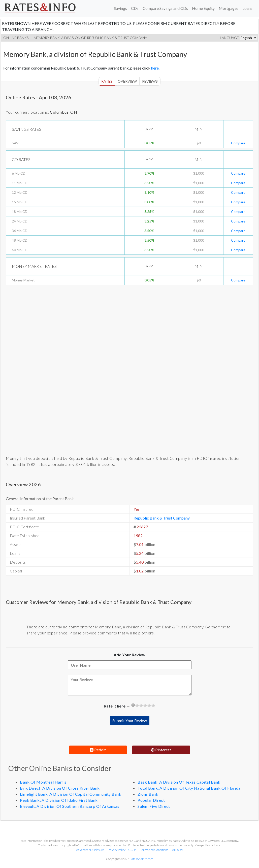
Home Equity (203, 8)
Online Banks (16, 38)
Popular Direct (151, 800)
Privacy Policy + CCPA (122, 850)
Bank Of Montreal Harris (43, 782)
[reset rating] (133, 705)
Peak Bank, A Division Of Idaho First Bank (59, 800)
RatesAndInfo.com (142, 859)
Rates (107, 81)
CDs (135, 8)
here (155, 68)
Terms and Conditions (154, 850)
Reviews (150, 81)
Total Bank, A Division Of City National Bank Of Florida (189, 788)
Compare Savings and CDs (165, 8)
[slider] (145, 705)
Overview (127, 81)
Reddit (98, 750)
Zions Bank (148, 794)
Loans (247, 8)
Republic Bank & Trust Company (162, 518)
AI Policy (177, 850)
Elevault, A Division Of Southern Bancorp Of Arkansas (70, 806)
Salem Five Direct (154, 806)
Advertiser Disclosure (90, 850)
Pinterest (161, 750)
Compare (238, 143)
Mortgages (229, 8)
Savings (120, 8)
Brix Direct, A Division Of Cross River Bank (60, 788)
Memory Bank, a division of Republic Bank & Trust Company (90, 38)
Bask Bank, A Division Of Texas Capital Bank (179, 782)
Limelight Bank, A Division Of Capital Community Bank (71, 794)
